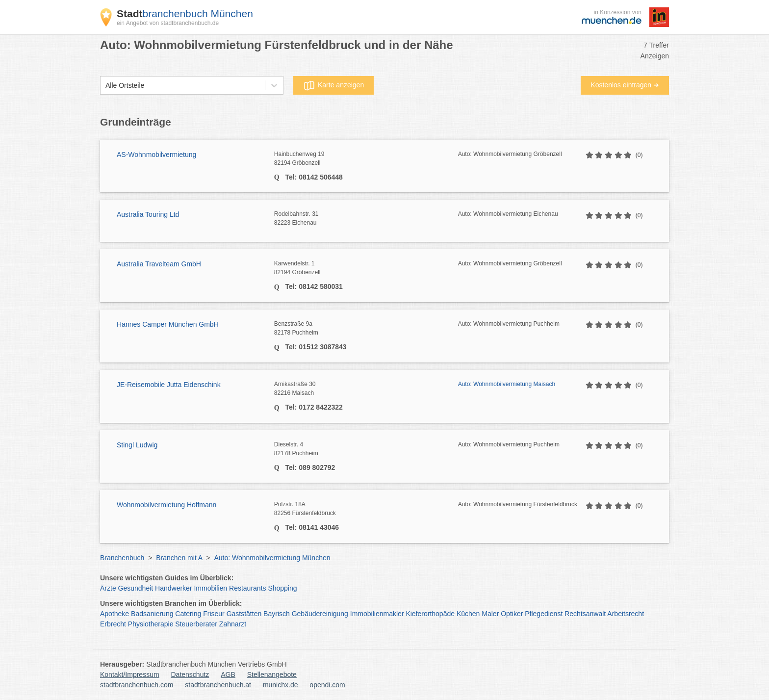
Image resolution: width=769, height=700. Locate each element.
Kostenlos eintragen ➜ (625, 85)
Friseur (214, 614)
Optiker (512, 614)
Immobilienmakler (377, 614)
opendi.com (327, 685)
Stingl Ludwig (137, 445)
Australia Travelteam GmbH (159, 264)
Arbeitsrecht (626, 614)
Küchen (468, 614)
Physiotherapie (151, 624)
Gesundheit (136, 588)
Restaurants (247, 588)
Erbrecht (113, 624)
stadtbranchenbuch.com (137, 685)
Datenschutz (190, 674)
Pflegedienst (544, 614)
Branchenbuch (122, 558)
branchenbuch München (185, 13)
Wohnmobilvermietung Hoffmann (167, 505)
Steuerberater (196, 624)
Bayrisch (277, 614)
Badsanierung (152, 614)
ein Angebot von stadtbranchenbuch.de (168, 23)
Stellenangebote (272, 674)
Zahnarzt (233, 624)
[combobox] (105, 86)
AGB (228, 674)
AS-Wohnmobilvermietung (156, 155)
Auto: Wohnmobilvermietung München (272, 558)
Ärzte (108, 588)
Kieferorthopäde (430, 614)
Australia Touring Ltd (148, 214)
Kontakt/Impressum (130, 674)
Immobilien (210, 588)
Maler (490, 614)
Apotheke (115, 614)
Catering (188, 614)
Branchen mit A (179, 558)
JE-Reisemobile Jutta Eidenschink (169, 385)
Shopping (282, 588)
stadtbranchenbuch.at (218, 685)
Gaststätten (244, 614)
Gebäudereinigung (320, 614)
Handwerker (173, 588)
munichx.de (281, 685)
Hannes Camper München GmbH (168, 324)
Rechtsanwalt (585, 614)
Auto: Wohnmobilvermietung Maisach (507, 384)
